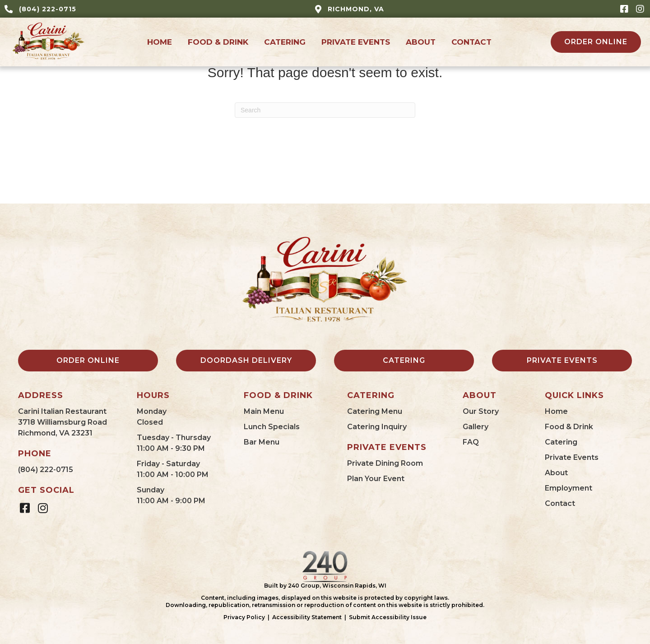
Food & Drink (569, 427)
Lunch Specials (272, 427)
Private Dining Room (385, 463)
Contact (560, 503)
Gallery (476, 427)
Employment (569, 488)
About (556, 473)
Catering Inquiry (377, 427)
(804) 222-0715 (46, 470)
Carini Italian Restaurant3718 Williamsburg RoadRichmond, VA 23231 (63, 422)
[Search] (325, 110)
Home (556, 411)
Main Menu (264, 411)
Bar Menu (262, 442)
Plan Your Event (376, 479)
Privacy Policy (244, 617)
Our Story (481, 411)
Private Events (572, 457)
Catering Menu (375, 411)
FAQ (471, 442)
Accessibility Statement (307, 617)
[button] (624, 9)
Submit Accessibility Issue (388, 617)
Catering (561, 442)
